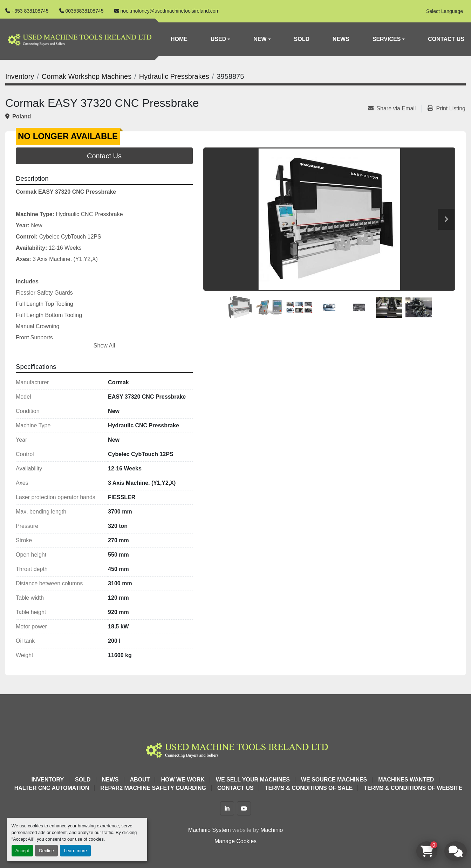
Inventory (48, 780)
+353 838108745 (30, 11)
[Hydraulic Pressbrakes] (174, 76)
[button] (221, 39)
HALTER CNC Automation (52, 788)
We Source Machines (334, 780)
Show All (104, 346)
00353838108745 (85, 11)
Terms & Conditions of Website (413, 788)
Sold (302, 39)
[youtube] (244, 808)
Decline (46, 851)
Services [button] (387, 39)
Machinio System (210, 830)
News (341, 39)
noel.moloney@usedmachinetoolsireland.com (170, 11)
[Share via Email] (395, 109)
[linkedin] (227, 808)
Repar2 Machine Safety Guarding (153, 788)
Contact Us (446, 39)
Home (179, 39)
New (260, 39)
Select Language (445, 11)
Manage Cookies (235, 841)
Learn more (75, 851)
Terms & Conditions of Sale (309, 788)
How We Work (183, 780)
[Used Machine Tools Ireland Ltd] (235, 749)
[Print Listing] (446, 109)
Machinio (272, 830)
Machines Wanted (406, 780)
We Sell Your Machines (253, 780)
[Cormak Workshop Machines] (87, 76)
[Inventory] (20, 76)
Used (218, 39)
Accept (22, 851)
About (140, 780)
